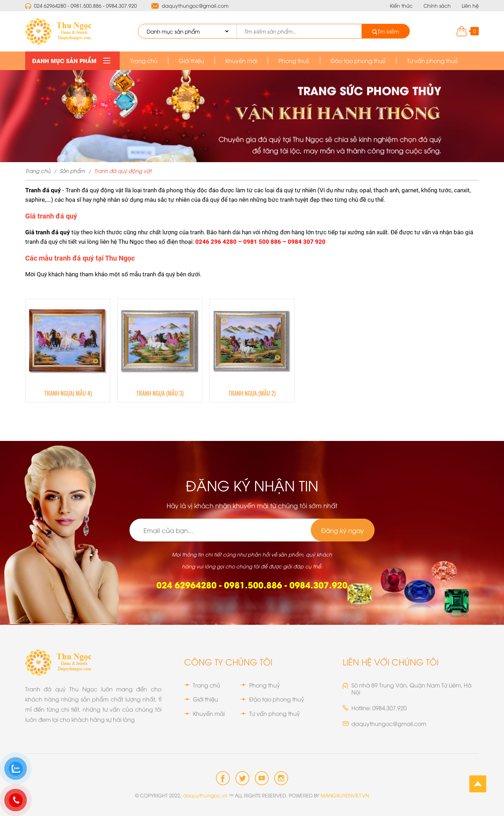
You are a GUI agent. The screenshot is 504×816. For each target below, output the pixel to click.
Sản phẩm (72, 171)
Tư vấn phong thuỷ (432, 61)
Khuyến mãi (241, 61)
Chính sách (437, 5)
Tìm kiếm (386, 31)
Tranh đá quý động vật (123, 171)
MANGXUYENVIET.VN (345, 795)
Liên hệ (470, 5)
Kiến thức (401, 5)
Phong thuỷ (294, 61)
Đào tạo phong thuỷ (358, 61)
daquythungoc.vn (205, 795)
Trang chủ (144, 61)
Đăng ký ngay (343, 530)
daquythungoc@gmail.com (195, 6)
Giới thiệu (191, 61)
